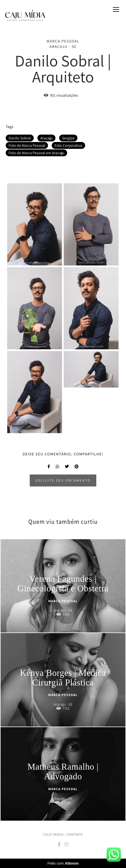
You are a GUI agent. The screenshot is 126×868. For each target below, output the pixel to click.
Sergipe (68, 138)
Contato (74, 834)
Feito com (63, 863)
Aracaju (46, 138)
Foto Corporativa (68, 145)
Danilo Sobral (20, 138)
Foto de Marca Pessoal (27, 145)
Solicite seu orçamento (63, 480)
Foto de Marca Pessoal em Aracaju (36, 153)
